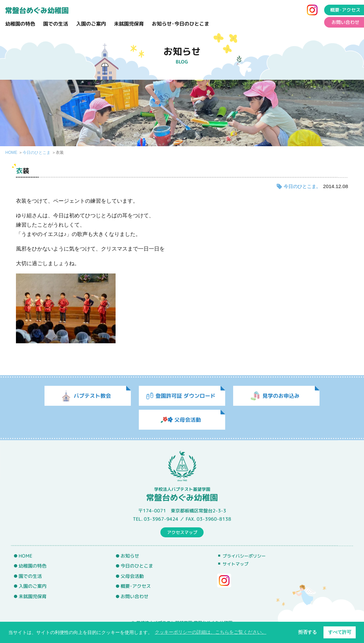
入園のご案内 (91, 24)
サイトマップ (235, 564)
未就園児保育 (129, 24)
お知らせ (130, 556)
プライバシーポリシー (244, 556)
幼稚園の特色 (20, 24)
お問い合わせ (135, 596)
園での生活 (56, 24)
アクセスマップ (182, 532)
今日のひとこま (37, 153)
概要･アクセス (136, 586)
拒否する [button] (308, 632)
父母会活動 (132, 576)
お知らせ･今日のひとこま (181, 24)
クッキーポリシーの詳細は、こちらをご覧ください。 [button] (211, 632)
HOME (11, 153)
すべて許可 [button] (340, 632)
